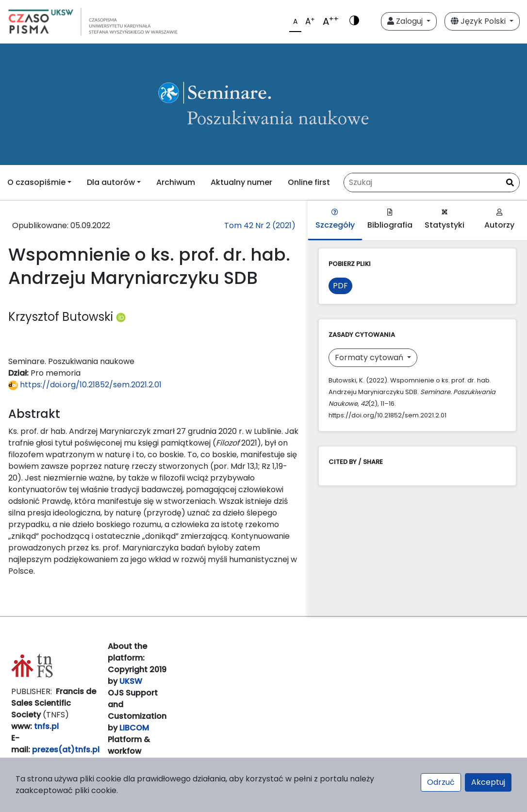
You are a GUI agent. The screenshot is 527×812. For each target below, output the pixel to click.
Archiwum (176, 182)
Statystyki (445, 220)
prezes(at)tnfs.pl (66, 750)
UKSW (131, 681)
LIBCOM (134, 728)
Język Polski (479, 21)
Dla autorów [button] (111, 182)
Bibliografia (390, 220)
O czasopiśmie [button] (36, 182)
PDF (340, 286)
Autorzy (499, 220)
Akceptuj (488, 782)
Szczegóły (335, 220)
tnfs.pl (46, 726)
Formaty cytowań (370, 357)
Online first (309, 182)
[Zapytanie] (432, 182)
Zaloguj (406, 21)
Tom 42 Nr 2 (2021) (260, 225)
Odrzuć (441, 782)
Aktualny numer (241, 182)
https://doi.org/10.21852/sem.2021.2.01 (85, 385)
